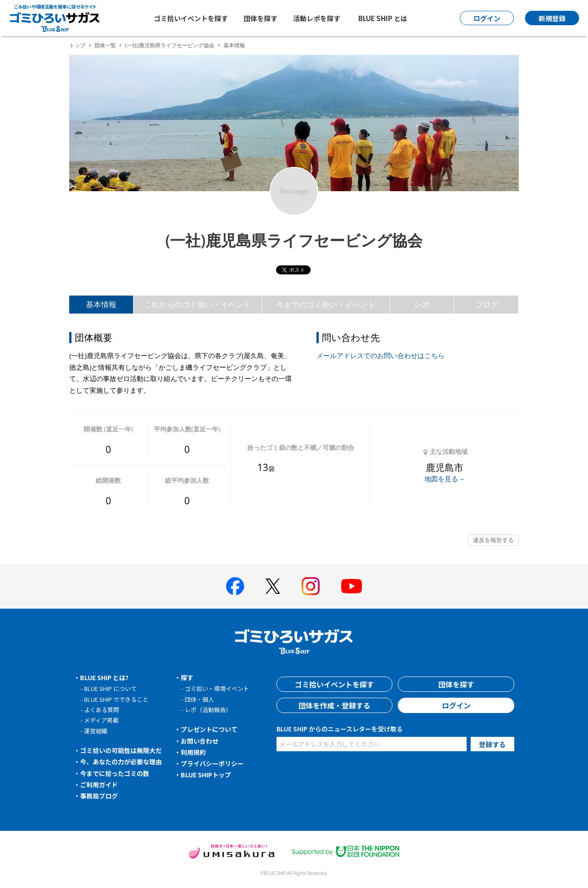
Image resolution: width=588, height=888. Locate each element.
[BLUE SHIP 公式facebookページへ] (235, 586)
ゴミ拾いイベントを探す (191, 18)
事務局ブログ (99, 796)
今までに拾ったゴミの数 (115, 773)
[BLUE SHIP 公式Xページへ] (273, 586)
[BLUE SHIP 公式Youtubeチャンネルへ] (352, 586)
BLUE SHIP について (110, 688)
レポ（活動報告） (208, 710)
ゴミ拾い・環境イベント (217, 688)
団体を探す (261, 18)
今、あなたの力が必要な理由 (121, 762)
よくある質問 (102, 710)
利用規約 (193, 752)
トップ (77, 45)
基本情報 (101, 304)
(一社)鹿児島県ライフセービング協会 (170, 45)
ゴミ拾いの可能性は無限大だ (121, 750)
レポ (422, 304)
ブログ (487, 304)
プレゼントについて (209, 729)
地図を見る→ (445, 479)
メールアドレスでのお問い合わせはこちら (381, 355)
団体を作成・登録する (334, 705)
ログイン (456, 705)
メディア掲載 (101, 720)
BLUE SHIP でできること (116, 699)
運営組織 (96, 731)
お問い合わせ (200, 741)
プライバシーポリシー (212, 763)
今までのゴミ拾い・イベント (326, 304)
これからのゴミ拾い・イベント (197, 304)
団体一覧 (105, 45)
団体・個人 (199, 699)
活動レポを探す (317, 18)
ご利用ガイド (99, 785)
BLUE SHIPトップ (206, 775)
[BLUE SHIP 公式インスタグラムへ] (311, 586)
